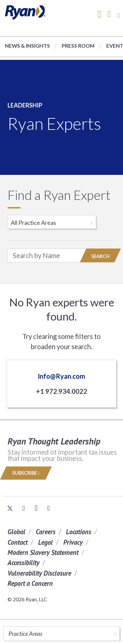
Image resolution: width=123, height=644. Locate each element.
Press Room (78, 46)
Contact (18, 542)
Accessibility (23, 563)
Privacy (73, 542)
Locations (79, 532)
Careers (46, 532)
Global (16, 532)
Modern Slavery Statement (43, 552)
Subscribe (26, 473)
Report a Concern (30, 583)
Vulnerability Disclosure (39, 573)
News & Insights (27, 46)
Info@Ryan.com (61, 376)
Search (100, 256)
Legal (45, 542)
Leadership (25, 105)
